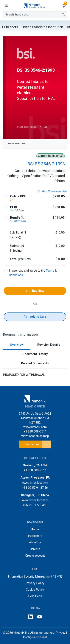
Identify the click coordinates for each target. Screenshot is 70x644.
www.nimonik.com (35, 427)
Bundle (17, 217)
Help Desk (35, 596)
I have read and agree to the (33, 273)
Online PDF (18, 196)
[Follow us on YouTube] (40, 617)
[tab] (17, 345)
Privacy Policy (35, 583)
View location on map (35, 436)
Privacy (60, 633)
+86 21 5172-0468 (35, 505)
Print (14, 207)
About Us (35, 542)
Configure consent (35, 637)
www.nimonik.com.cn (35, 500)
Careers (35, 549)
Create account (35, 556)
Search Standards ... (35, 15)
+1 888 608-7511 (35, 431)
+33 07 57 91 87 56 (35, 488)
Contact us (32, 444)
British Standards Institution (42, 27)
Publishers (10, 27)
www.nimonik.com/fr (35, 483)
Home (35, 529)
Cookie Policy (35, 590)
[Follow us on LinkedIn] (31, 617)
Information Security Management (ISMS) (35, 577)
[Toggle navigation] (6, 6)
